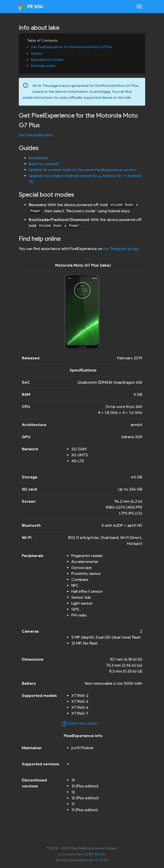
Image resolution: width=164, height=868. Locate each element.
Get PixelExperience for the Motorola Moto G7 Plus (72, 47)
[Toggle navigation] (139, 6)
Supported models (39, 696)
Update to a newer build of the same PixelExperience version (82, 170)
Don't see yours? (80, 724)
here (107, 92)
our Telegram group (121, 249)
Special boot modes (47, 60)
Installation (38, 158)
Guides (37, 53)
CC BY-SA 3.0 (94, 854)
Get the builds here (36, 135)
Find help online (43, 66)
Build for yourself (44, 164)
